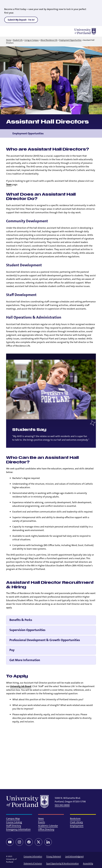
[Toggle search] (16, 31)
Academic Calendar (48, 826)
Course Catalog (14, 822)
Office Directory (46, 829)
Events (42, 822)
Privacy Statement (54, 856)
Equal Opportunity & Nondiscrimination (62, 863)
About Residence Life (49, 40)
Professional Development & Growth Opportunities (45, 640)
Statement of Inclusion (33, 863)
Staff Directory (14, 826)
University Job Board (21, 686)
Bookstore (75, 819)
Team (9, 184)
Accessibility (88, 863)
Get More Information (25, 660)
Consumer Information (33, 856)
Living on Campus (32, 40)
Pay (12, 650)
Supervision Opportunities (27, 630)
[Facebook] (29, 842)
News (41, 819)
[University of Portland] (85, 31)
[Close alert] (97, 4)
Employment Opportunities (70, 40)
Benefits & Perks (21, 620)
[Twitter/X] (39, 842)
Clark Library (76, 822)
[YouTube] (10, 842)
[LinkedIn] (48, 842)
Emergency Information (18, 829)
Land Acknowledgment (74, 856)
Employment (77, 826)
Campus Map (13, 819)
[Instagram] (19, 842)
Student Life (18, 40)
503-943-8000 (62, 805)
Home (9, 40)
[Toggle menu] (9, 31)
